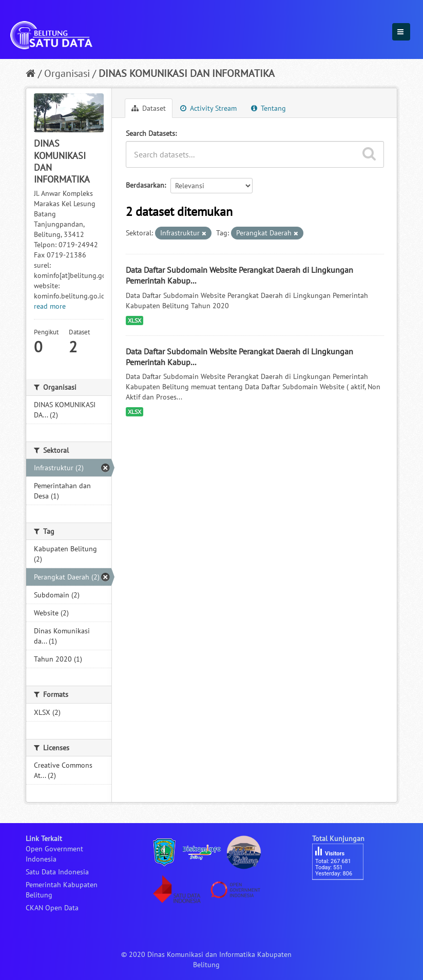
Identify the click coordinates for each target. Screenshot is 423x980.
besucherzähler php (343, 897)
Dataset (149, 108)
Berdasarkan (145, 185)
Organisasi (67, 73)
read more (50, 306)
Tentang (268, 108)
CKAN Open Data (52, 908)
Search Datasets (150, 133)
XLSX (134, 320)
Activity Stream (208, 108)
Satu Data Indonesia (57, 872)
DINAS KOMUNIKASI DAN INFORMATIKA (187, 73)
